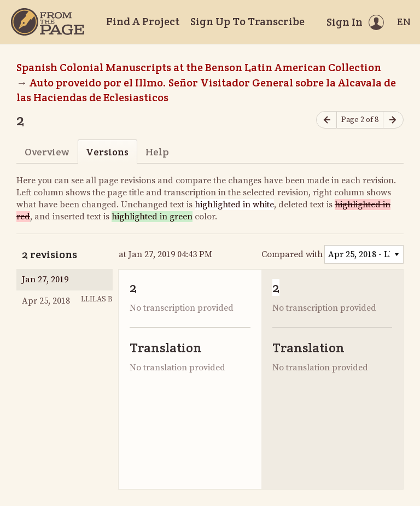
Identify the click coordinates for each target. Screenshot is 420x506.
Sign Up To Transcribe (247, 21)
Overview (47, 152)
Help (157, 152)
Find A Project (143, 21)
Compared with (292, 254)
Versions (107, 152)
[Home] (48, 22)
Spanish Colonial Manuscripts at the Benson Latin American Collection (199, 67)
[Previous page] (326, 120)
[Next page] (393, 120)
